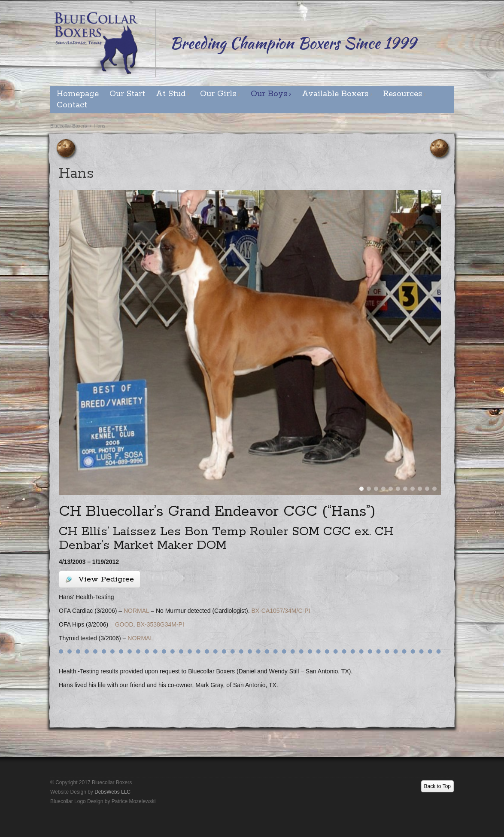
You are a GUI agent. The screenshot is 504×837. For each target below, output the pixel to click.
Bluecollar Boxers (69, 126)
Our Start (127, 94)
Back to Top (437, 786)
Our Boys (269, 94)
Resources (402, 94)
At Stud (171, 94)
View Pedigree (100, 579)
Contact (72, 105)
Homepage (78, 94)
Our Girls (218, 94)
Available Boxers (335, 94)
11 (434, 489)
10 (427, 489)
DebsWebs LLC (112, 792)
